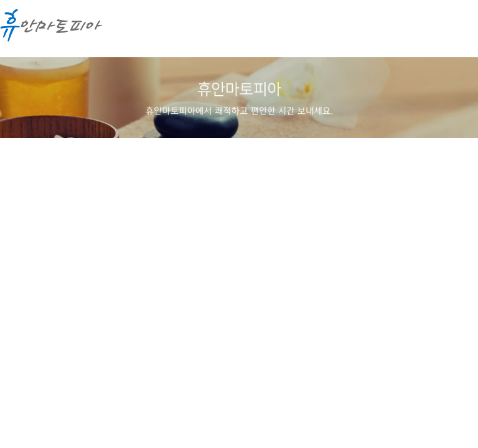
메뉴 (456, 31)
